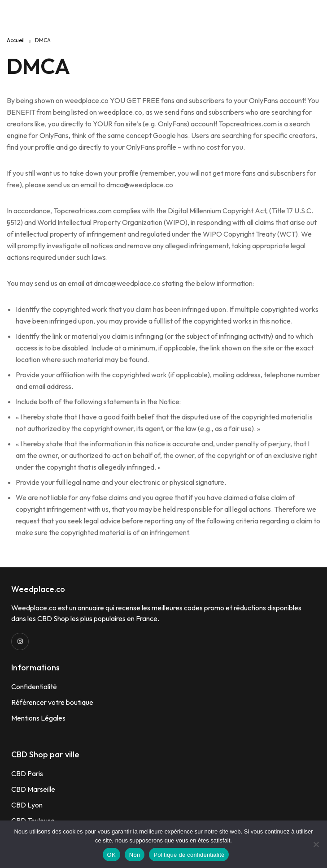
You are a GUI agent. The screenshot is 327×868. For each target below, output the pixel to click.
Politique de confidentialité (189, 855)
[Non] (316, 844)
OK (111, 855)
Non (135, 855)
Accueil (16, 40)
